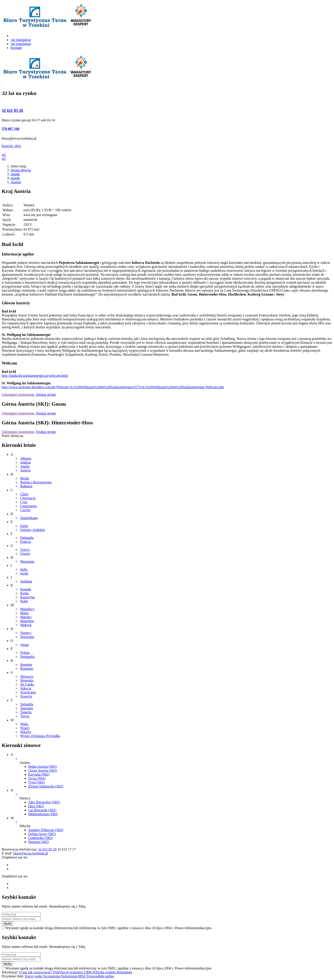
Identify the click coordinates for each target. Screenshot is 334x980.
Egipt (24, 526)
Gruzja (25, 554)
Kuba (24, 601)
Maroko (26, 617)
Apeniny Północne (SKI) (46, 830)
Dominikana (29, 518)
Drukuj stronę (46, 395)
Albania (26, 458)
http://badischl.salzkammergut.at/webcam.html (35, 376)
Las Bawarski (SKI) (42, 810)
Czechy (26, 510)
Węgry (25, 728)
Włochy (26, 732)
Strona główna (21, 170)
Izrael (24, 573)
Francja (26, 542)
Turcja (25, 716)
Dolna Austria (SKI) (42, 766)
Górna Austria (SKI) (43, 770)
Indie (24, 569)
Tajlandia (27, 704)
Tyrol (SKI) (36, 782)
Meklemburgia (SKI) (43, 814)
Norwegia (27, 637)
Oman (25, 645)
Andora (25, 462)
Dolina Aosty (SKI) (42, 834)
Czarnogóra (28, 506)
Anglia (25, 466)
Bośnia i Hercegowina (36, 482)
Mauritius (27, 621)
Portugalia (28, 657)
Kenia (24, 593)
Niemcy (26, 633)
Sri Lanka (27, 684)
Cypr (24, 502)
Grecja (25, 550)
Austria (16, 182)
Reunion (26, 665)
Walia (24, 724)
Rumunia (27, 668)
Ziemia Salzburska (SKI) (46, 786)
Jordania (26, 581)
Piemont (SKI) (39, 842)
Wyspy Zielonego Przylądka (40, 736)
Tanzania (27, 708)
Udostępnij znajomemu (18, 395)
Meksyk (26, 625)
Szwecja (26, 696)
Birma (25, 478)
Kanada (26, 589)
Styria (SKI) (37, 778)
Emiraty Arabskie (33, 530)
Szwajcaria (28, 692)
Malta (24, 613)
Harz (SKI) (36, 806)
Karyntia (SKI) (39, 774)
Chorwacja (28, 498)
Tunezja (26, 712)
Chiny (25, 494)
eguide (15, 174)
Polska (25, 653)
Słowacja (27, 676)
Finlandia (27, 538)
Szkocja (26, 688)
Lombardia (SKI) (40, 838)
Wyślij (7, 924)
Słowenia (27, 680)
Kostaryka (28, 597)
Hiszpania (27, 561)
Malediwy (27, 609)
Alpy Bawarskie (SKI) (44, 802)
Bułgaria (26, 486)
